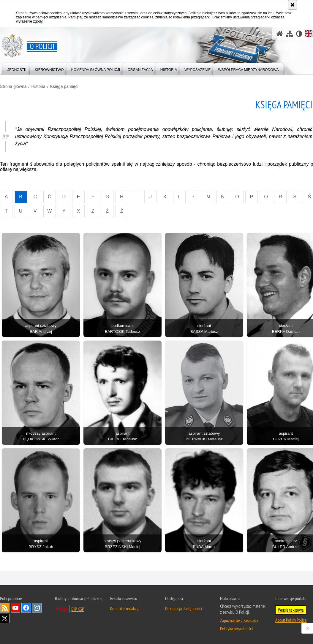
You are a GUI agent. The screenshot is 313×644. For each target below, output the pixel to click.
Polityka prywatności (236, 629)
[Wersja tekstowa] (299, 34)
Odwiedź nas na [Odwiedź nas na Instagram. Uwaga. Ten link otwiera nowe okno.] (37, 608)
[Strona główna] (280, 34)
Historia (38, 86)
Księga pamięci (64, 86)
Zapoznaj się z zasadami (239, 620)
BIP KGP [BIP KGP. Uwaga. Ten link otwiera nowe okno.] (78, 609)
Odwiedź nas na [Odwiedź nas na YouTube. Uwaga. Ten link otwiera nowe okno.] (15, 608)
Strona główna (13, 86)
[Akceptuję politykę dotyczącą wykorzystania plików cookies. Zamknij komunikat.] (293, 5)
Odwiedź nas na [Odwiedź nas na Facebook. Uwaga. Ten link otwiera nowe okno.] (26, 608)
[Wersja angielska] (309, 34)
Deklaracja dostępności (184, 608)
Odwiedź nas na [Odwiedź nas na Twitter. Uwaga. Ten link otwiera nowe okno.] (5, 618)
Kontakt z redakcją (125, 608)
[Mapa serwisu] (290, 34)
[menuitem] (17, 68)
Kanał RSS (5, 608)
